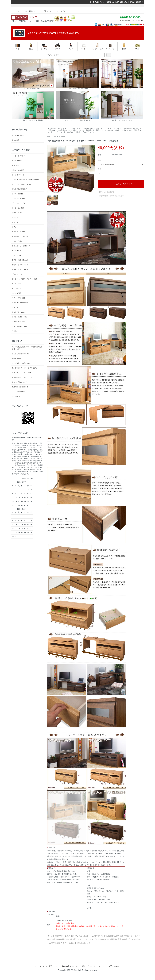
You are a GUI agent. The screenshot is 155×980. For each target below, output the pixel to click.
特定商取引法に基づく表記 (74, 966)
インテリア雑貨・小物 (19, 326)
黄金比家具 (16, 140)
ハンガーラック (17, 251)
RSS (14, 396)
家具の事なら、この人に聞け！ (22, 373)
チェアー (15, 217)
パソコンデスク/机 (18, 170)
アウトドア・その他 (19, 312)
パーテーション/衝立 (19, 232)
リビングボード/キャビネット (22, 184)
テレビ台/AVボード (60, 137)
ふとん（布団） (17, 293)
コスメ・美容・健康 (19, 298)
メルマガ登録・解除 (19, 392)
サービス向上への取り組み (21, 363)
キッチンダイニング (19, 156)
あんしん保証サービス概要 (21, 354)
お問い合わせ (45, 11)
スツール (15, 222)
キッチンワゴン (17, 241)
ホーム (15, 11)
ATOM (18, 396)
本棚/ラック (16, 165)
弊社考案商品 (16, 358)
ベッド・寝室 (16, 284)
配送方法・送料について (20, 387)
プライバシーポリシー (97, 966)
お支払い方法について (19, 382)
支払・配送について (29, 11)
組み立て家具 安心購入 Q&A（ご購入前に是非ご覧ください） (27, 348)
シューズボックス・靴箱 (20, 270)
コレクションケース (19, 199)
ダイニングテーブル (19, 203)
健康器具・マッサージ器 (20, 303)
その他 (14, 331)
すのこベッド (16, 288)
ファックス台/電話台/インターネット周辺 (26, 180)
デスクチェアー (17, 213)
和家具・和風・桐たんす (20, 260)
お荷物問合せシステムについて (22, 377)
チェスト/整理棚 (17, 194)
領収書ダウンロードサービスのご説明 (24, 368)
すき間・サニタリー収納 (20, 265)
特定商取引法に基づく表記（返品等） (112, 196)
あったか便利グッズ (19, 322)
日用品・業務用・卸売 (19, 317)
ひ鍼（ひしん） (17, 307)
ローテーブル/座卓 (18, 208)
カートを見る (59, 11)
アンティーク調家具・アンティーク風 (24, 279)
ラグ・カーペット (18, 255)
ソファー (15, 227)
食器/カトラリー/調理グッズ (21, 246)
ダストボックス (17, 274)
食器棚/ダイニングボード (20, 236)
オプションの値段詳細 (106, 192)
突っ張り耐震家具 (18, 135)
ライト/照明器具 (17, 161)
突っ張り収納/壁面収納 (20, 189)
